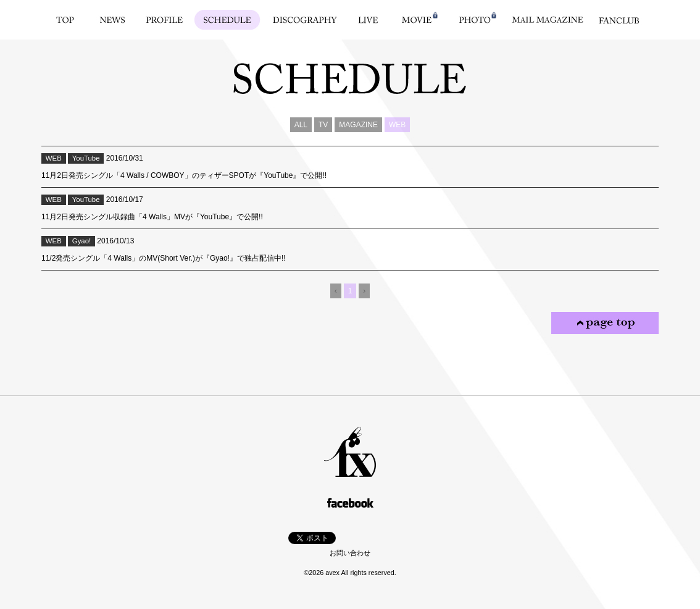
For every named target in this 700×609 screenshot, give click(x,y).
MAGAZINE (358, 125)
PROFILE (165, 20)
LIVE (368, 20)
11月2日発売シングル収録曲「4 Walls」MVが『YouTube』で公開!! (152, 217)
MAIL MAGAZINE (548, 20)
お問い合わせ (350, 553)
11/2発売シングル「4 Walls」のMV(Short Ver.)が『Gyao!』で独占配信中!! (164, 258)
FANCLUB (619, 20)
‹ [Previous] (336, 291)
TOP (65, 20)
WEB (397, 125)
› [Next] (364, 291)
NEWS (113, 20)
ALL (301, 125)
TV (323, 125)
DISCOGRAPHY (305, 20)
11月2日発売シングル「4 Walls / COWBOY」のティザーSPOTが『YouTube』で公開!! (184, 175)
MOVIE (417, 20)
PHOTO (475, 20)
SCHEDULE (227, 20)
